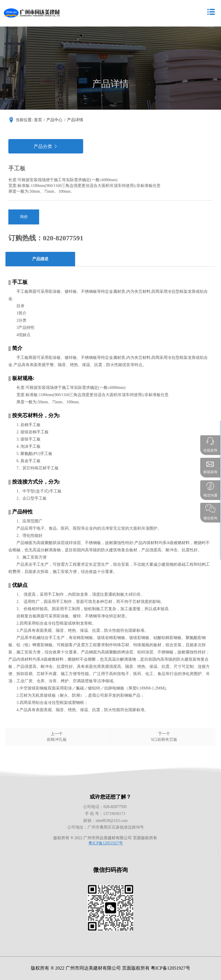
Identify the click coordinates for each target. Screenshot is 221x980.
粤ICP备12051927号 (106, 843)
